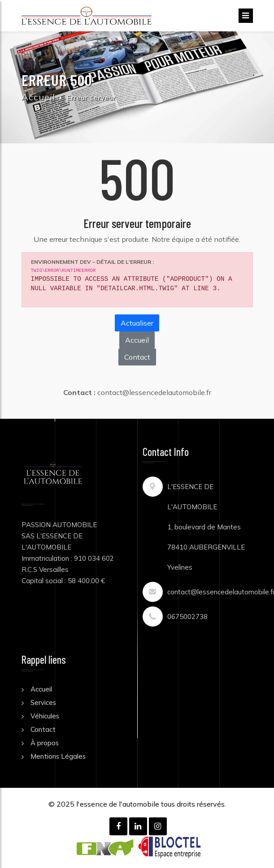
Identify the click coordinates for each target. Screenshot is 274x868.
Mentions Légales (58, 756)
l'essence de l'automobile (118, 804)
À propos (45, 743)
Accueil (38, 97)
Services (43, 703)
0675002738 (187, 617)
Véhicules (45, 716)
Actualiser (137, 323)
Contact (137, 357)
